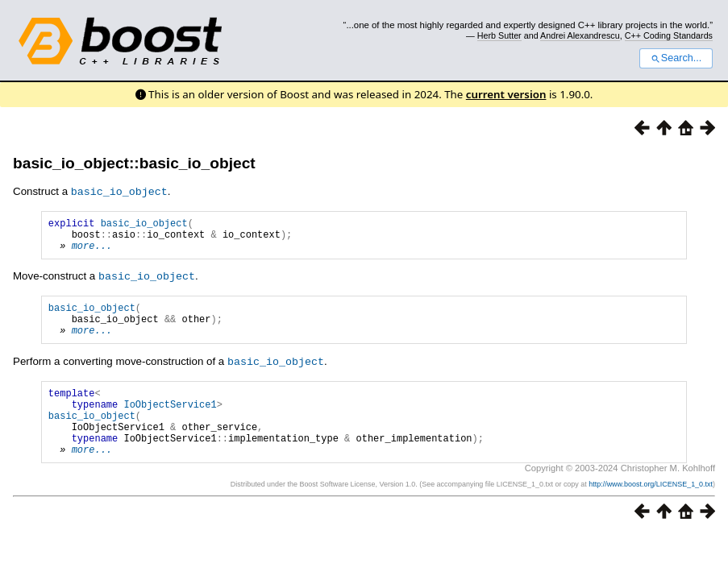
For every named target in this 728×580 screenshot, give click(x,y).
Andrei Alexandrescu (580, 35)
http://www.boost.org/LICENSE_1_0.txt (651, 511)
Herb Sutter (499, 35)
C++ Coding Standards (669, 35)
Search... (676, 58)
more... (92, 252)
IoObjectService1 (170, 421)
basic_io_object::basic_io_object (134, 163)
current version (506, 94)
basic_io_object (144, 224)
